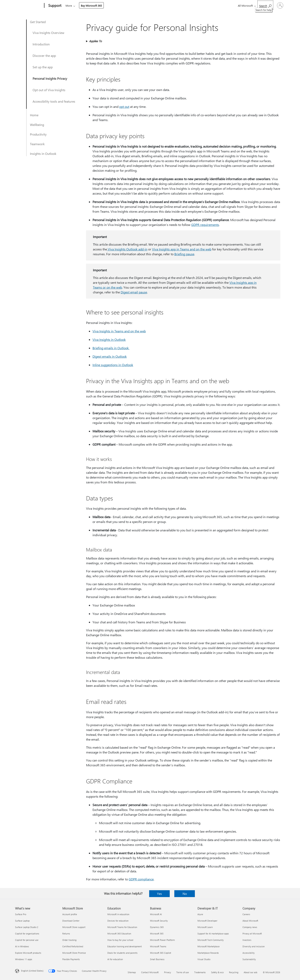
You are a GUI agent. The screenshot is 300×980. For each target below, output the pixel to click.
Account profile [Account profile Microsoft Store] (70, 914)
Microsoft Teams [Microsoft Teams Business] (158, 946)
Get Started (38, 22)
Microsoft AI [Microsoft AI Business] (156, 914)
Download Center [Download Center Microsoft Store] (71, 921)
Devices (120, 6)
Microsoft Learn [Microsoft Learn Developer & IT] (205, 927)
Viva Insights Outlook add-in (127, 249)
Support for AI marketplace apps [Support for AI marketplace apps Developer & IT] (213, 934)
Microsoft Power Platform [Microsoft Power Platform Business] (162, 940)
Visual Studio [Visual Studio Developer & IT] (204, 959)
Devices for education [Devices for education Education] (118, 921)
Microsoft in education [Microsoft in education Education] (118, 914)
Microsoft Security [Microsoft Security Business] (159, 921)
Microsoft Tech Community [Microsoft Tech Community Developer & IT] (211, 940)
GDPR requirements (205, 225)
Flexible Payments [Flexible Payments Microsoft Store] (71, 959)
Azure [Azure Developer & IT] (200, 914)
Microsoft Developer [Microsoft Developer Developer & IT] (207, 921)
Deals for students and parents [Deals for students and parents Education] (122, 953)
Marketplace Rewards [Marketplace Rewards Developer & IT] (208, 953)
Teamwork (37, 144)
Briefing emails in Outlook (111, 348)
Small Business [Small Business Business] (157, 959)
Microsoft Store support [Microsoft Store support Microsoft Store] (74, 927)
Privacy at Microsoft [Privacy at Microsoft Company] (252, 934)
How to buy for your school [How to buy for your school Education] (120, 940)
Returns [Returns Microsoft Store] (66, 934)
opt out (124, 107)
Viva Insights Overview (48, 33)
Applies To (95, 41)
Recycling (234, 972)
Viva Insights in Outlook (109, 339)
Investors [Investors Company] (247, 940)
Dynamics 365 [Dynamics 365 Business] (157, 927)
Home (34, 115)
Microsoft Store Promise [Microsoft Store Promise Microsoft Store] (74, 953)
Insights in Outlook (43, 154)
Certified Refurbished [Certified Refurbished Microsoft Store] (73, 946)
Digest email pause (134, 292)
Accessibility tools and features (54, 101)
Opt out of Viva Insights (49, 90)
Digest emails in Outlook (110, 356)
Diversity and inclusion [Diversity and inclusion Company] (254, 946)
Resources (165, 6)
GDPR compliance (141, 879)
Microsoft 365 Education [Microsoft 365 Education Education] (119, 934)
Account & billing (142, 6)
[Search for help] (254, 5)
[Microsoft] (29, 6)
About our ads (251, 972)
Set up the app (43, 67)
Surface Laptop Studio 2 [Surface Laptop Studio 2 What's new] (27, 927)
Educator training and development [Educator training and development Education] (125, 946)
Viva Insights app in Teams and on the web (182, 249)
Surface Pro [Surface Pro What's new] (21, 914)
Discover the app (44, 56)
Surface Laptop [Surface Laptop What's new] (22, 921)
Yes (159, 894)
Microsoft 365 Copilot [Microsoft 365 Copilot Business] (161, 953)
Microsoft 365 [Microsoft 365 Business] (157, 934)
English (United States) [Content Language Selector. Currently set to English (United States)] (32, 971)
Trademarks (200, 972)
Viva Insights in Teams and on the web (119, 331)
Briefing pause (184, 254)
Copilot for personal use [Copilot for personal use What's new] (27, 940)
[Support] (54, 6)
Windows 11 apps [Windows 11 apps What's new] (24, 959)
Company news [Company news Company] (250, 927)
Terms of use (183, 972)
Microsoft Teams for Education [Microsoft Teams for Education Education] (122, 927)
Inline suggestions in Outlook (113, 365)
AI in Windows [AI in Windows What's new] (22, 946)
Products (103, 6)
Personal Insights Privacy (50, 78)
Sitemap (132, 972)
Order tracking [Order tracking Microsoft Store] (69, 940)
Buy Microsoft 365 (191, 6)
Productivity (38, 134)
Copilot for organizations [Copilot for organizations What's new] (27, 934)
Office (89, 6)
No (185, 894)
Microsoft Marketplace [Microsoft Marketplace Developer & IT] (209, 946)
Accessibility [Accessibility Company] (249, 953)
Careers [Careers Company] (246, 914)
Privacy (167, 972)
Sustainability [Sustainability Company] (249, 959)
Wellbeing (37, 125)
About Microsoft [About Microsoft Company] (250, 921)
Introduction (41, 44)
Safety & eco (217, 972)
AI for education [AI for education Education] (115, 959)
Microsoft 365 (73, 6)
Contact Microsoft (150, 972)
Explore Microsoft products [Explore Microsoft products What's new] (28, 953)
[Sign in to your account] (275, 5)
